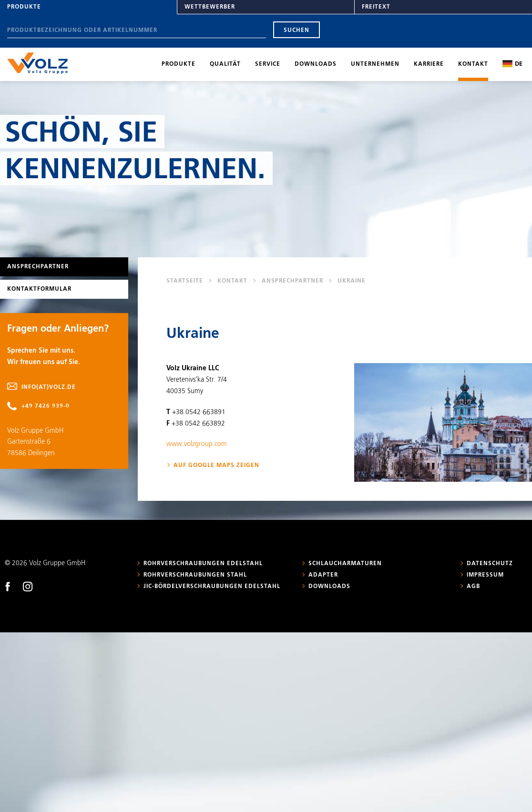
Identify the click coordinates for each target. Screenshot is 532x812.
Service (268, 64)
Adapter (323, 575)
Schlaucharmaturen (345, 564)
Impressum (485, 575)
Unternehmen (375, 64)
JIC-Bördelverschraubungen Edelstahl (212, 587)
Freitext (376, 7)
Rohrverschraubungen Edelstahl (203, 564)
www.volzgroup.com (197, 444)
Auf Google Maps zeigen (216, 466)
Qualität (225, 64)
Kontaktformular (39, 289)
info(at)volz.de (49, 387)
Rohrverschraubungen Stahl (195, 575)
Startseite (185, 281)
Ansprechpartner (292, 281)
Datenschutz (490, 564)
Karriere (429, 64)
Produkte (24, 7)
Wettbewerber (210, 7)
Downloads (316, 64)
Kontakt (473, 64)
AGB (473, 587)
